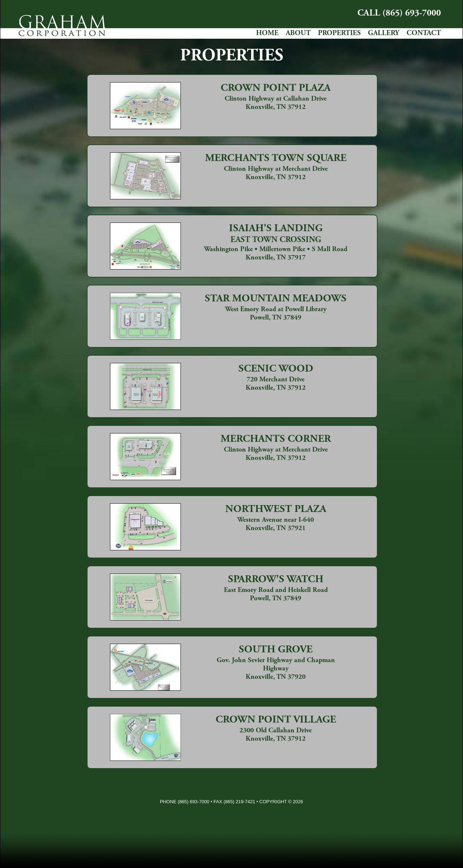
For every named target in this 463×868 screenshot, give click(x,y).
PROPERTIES (339, 33)
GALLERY (384, 33)
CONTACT (424, 33)
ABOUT (298, 33)
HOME (267, 33)
